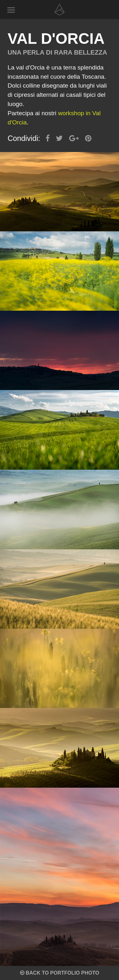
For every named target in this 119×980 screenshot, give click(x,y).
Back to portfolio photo (60, 973)
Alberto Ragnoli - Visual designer (60, 10)
